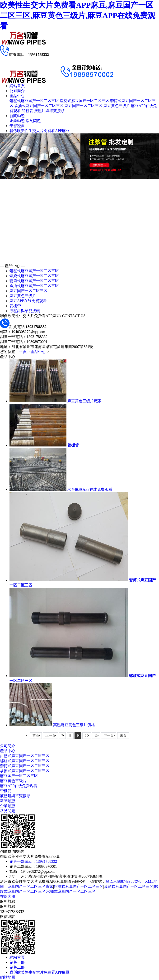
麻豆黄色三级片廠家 (84, 401)
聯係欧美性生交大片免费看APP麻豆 (40, 131)
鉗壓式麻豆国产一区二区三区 (34, 101)
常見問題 (33, 121)
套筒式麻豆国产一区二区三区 (34, 281)
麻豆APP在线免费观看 (28, 301)
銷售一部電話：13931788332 (33, 861)
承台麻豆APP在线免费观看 (90, 489)
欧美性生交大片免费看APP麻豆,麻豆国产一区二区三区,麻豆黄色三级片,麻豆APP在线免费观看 (78, 15)
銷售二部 (17, 967)
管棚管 (28, 111)
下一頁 (109, 736)
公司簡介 (17, 91)
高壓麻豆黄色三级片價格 (74, 725)
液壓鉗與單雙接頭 (49, 111)
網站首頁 (17, 86)
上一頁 (50, 736)
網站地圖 (8, 977)
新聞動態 (17, 116)
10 (87, 736)
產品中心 (17, 96)
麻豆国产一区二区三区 (84, 106)
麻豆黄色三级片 (117, 106)
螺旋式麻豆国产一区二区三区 (84, 101)
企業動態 (17, 121)
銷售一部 (17, 962)
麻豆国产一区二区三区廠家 (30, 886)
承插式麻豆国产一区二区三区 (39, 106)
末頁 (123, 736)
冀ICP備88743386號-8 (123, 881)
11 (96, 736)
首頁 (36, 736)
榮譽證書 (17, 126)
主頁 (23, 352)
